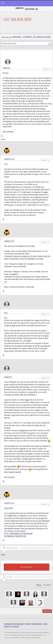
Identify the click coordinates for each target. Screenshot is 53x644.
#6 (4, 540)
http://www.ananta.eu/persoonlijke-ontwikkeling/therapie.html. (19, 535)
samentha (6, 68)
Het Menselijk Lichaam (42, 37)
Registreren (30, 9)
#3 (4, 291)
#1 (2, 136)
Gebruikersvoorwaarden (14, 624)
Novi (6, 313)
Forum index (17, 37)
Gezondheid (27, 37)
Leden (45, 624)
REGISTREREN (26, 567)
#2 (4, 219)
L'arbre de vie (9, 159)
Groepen (7, 627)
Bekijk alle (47, 611)
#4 (4, 355)
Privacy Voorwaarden (33, 624)
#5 (4, 481)
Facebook (15, 627)
